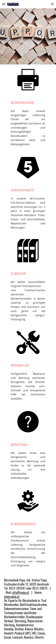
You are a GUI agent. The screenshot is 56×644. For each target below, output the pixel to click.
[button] (4, 4)
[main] (28, 103)
